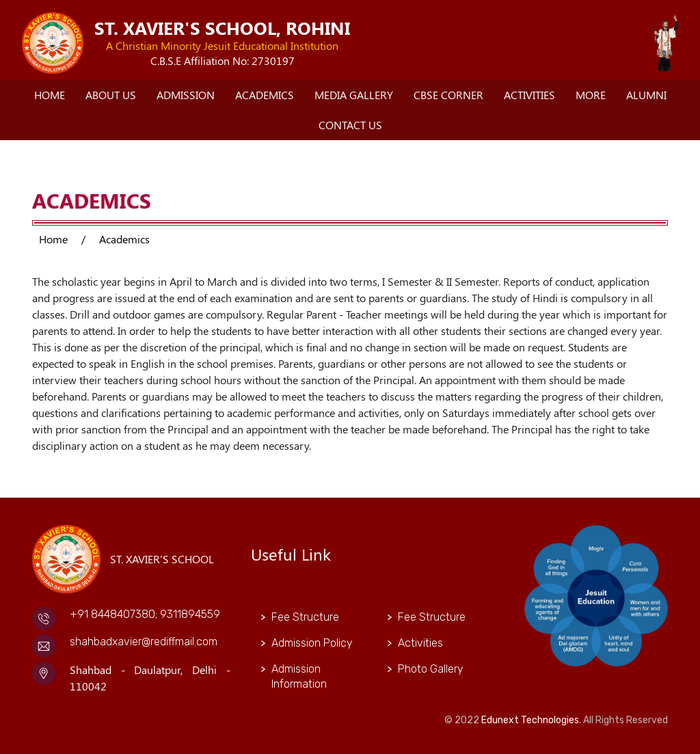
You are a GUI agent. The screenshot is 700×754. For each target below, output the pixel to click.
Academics (265, 95)
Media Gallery (354, 95)
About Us (111, 95)
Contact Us (350, 125)
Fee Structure (305, 617)
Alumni (646, 95)
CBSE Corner (448, 95)
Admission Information (299, 676)
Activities (529, 95)
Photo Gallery (431, 669)
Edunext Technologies (530, 720)
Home (50, 95)
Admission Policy (312, 643)
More (591, 95)
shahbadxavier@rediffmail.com (144, 642)
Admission (186, 95)
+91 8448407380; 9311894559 (145, 614)
